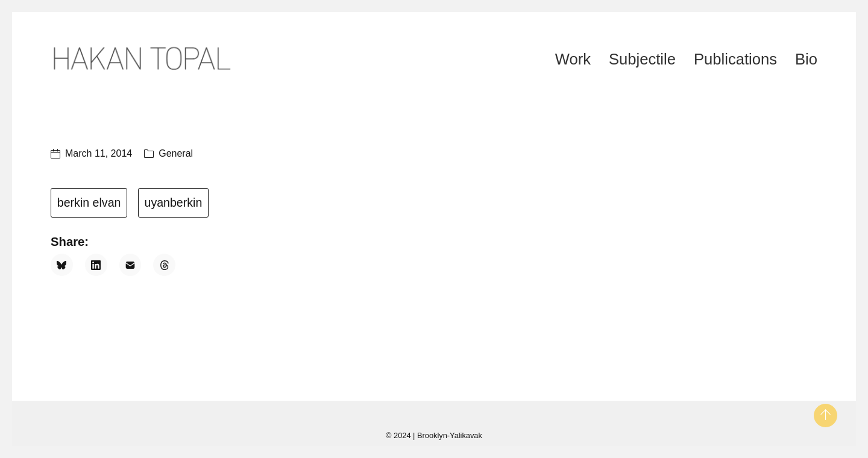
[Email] (131, 265)
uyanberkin (173, 202)
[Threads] (164, 265)
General (176, 153)
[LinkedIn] (96, 265)
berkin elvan (89, 202)
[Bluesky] (62, 265)
